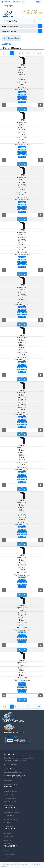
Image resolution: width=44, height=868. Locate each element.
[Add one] (40, 105)
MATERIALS (8, 833)
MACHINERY (8, 840)
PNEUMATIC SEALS (10, 802)
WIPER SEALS (8, 805)
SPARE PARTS (8, 837)
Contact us (8, 781)
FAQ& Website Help (11, 784)
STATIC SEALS (8, 795)
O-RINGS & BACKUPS (11, 791)
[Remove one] (4, 105)
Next (39, 53)
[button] (24, 109)
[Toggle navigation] (37, 21)
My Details (8, 851)
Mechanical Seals (10, 819)
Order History (9, 854)
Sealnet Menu (12, 21)
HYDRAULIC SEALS (10, 798)
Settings (7, 858)
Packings (7, 823)
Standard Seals (14, 38)
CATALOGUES (8, 844)
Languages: (9, 6)
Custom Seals (9, 826)
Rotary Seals (9, 816)
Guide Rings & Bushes (12, 812)
